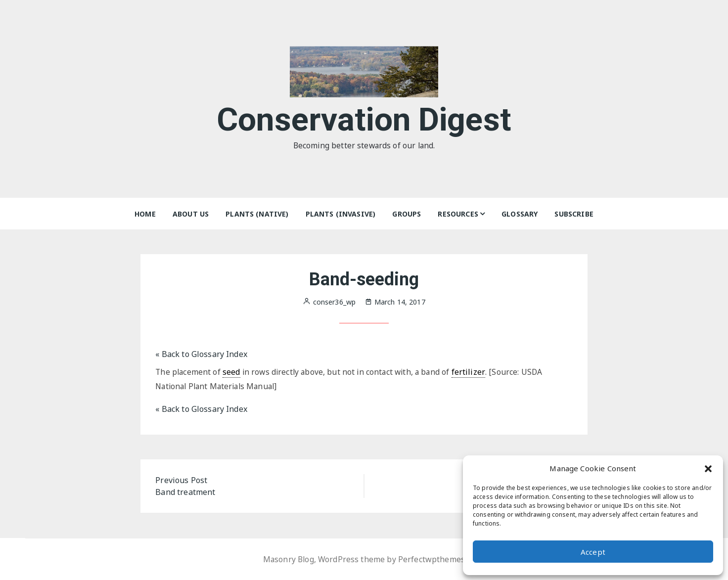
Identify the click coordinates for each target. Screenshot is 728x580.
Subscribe (574, 214)
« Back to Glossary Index (201, 354)
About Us (191, 214)
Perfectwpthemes (432, 559)
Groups (407, 214)
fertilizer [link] (475, 372)
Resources (458, 214)
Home (145, 214)
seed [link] (233, 372)
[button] (708, 468)
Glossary (520, 214)
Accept (593, 552)
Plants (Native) (257, 214)
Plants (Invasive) (341, 214)
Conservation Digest (364, 118)
